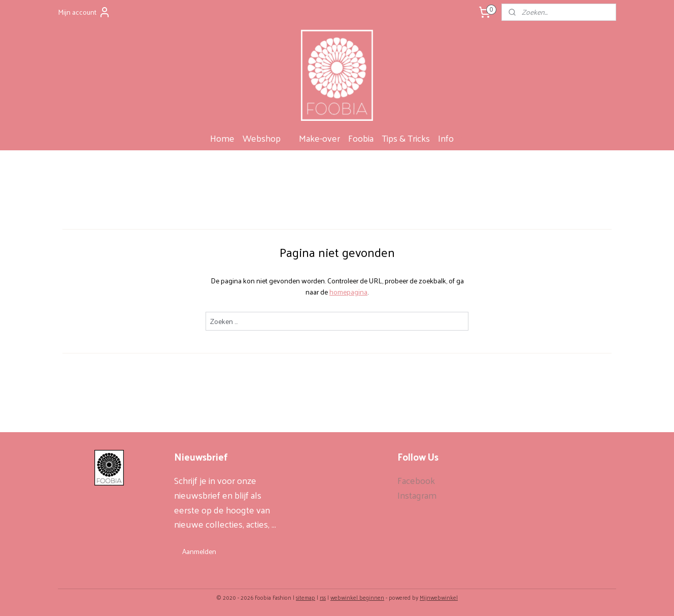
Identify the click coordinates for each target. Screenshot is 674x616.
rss (323, 597)
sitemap (306, 597)
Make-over (319, 138)
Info (451, 138)
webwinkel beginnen (357, 597)
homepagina (348, 292)
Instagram (417, 495)
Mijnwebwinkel (439, 597)
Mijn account (84, 12)
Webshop (267, 138)
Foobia (361, 138)
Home (222, 138)
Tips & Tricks (406, 138)
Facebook (416, 480)
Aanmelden (199, 551)
